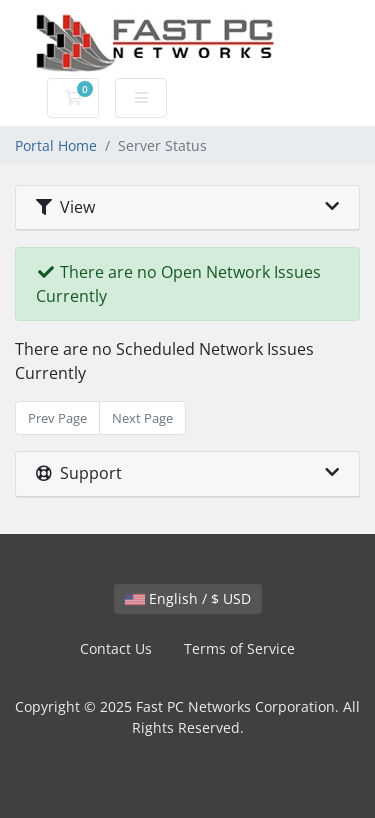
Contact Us (116, 648)
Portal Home (56, 145)
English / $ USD (188, 598)
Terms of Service (239, 648)
